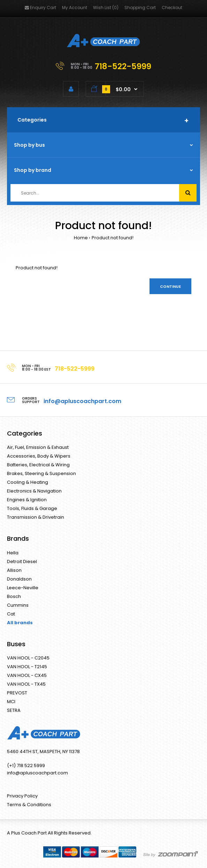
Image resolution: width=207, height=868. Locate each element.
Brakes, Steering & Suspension (41, 473)
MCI (11, 702)
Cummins (18, 605)
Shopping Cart (140, 8)
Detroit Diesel (22, 561)
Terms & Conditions (29, 805)
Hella (13, 553)
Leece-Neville (23, 588)
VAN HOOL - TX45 (26, 684)
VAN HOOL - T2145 (27, 667)
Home (81, 238)
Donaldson (19, 579)
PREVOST (17, 693)
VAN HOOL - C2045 (28, 658)
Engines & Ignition (27, 500)
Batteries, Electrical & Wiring (38, 465)
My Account (75, 8)
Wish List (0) (106, 8)
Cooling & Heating (28, 482)
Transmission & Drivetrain (36, 517)
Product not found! (113, 238)
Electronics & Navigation (34, 491)
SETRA (14, 710)
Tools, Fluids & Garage (32, 508)
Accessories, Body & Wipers (39, 456)
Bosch (14, 596)
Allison (14, 570)
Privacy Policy (22, 796)
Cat (11, 614)
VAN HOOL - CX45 (27, 675)
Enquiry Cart (40, 8)
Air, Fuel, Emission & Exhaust (38, 447)
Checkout (172, 8)
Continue (170, 286)
